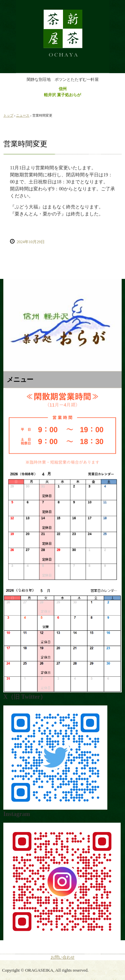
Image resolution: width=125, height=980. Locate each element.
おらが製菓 (63, 6)
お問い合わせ (63, 957)
